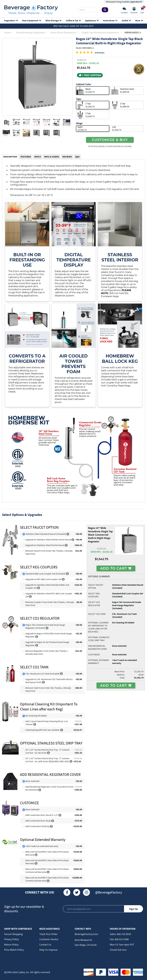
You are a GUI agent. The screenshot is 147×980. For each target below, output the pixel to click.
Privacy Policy (11, 939)
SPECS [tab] (38, 157)
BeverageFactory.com (86, 934)
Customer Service (49, 939)
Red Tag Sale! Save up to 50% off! (74, 26)
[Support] (124, 10)
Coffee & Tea (73, 20)
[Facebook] (67, 892)
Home (9, 32)
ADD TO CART (116, 568)
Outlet (126, 20)
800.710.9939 (124, 934)
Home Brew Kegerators (64, 32)
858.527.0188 (121, 939)
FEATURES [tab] (26, 157)
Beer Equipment (32, 20)
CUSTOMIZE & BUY (110, 140)
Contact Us (45, 945)
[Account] (134, 10)
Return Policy (11, 945)
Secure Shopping (13, 934)
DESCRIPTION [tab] (10, 157)
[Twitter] (77, 892)
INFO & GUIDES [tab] (52, 157)
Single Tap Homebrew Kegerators (101, 32)
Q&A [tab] (77, 157)
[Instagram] (86, 892)
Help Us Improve (48, 950)
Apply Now (136, 2)
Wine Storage (53, 20)
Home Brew (110, 20)
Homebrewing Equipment (32, 32)
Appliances (92, 20)
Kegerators (11, 20)
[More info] (68, 534)
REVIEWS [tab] (67, 157)
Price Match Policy (14, 950)
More (139, 20)
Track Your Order (48, 934)
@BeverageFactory (109, 892)
